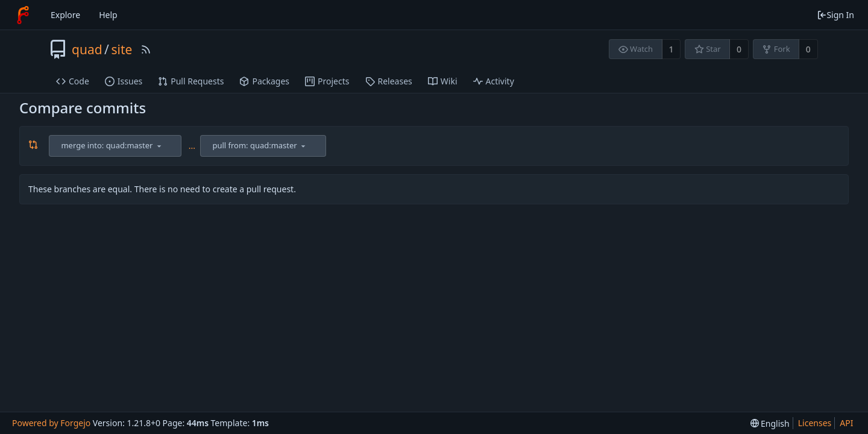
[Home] (23, 15)
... (192, 146)
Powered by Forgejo (51, 423)
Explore (65, 15)
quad (87, 49)
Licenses (815, 423)
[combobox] (116, 146)
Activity (494, 81)
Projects (327, 81)
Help (108, 15)
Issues (124, 81)
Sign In (835, 15)
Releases (389, 81)
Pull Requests (191, 81)
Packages (264, 81)
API (846, 423)
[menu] (159, 146)
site (121, 49)
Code (73, 81)
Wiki (443, 81)
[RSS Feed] (146, 49)
